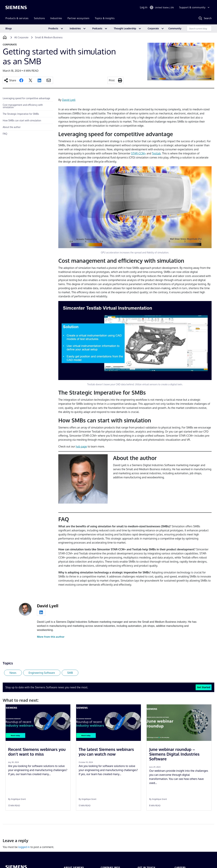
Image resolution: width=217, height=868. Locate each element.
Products (53, 28)
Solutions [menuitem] (39, 18)
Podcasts (97, 28)
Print (112, 80)
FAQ (5, 134)
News (13, 673)
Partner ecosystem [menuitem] (78, 18)
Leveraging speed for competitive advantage (26, 98)
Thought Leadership (125, 28)
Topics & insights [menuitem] (105, 18)
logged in (24, 847)
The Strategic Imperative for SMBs (21, 114)
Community (175, 28)
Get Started (204, 687)
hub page (81, 446)
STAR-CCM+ (138, 153)
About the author (12, 127)
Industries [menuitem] (56, 18)
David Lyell (69, 100)
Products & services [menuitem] (17, 18)
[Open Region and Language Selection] (162, 7)
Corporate (153, 28)
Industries (75, 28)
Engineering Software (42, 673)
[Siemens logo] (16, 7)
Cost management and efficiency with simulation (23, 106)
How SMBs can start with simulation (22, 120)
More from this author (51, 637)
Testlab (156, 153)
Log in (144, 7)
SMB (70, 673)
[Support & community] (195, 7)
